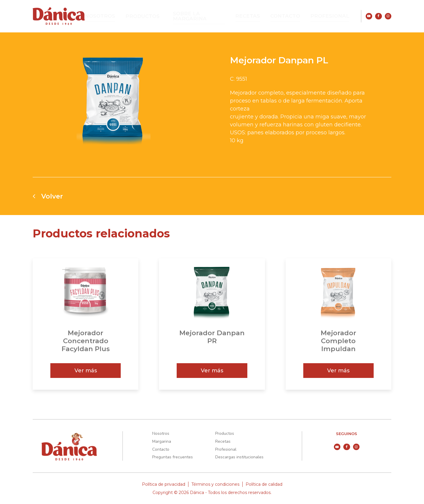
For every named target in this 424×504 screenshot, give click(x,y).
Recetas (259, 16)
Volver (48, 196)
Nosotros (118, 16)
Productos (157, 16)
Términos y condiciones (215, 484)
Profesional (333, 16)
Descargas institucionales (239, 457)
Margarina (162, 441)
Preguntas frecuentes (173, 457)
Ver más (86, 371)
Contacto (293, 16)
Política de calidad (264, 484)
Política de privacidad (164, 484)
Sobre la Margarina (212, 16)
